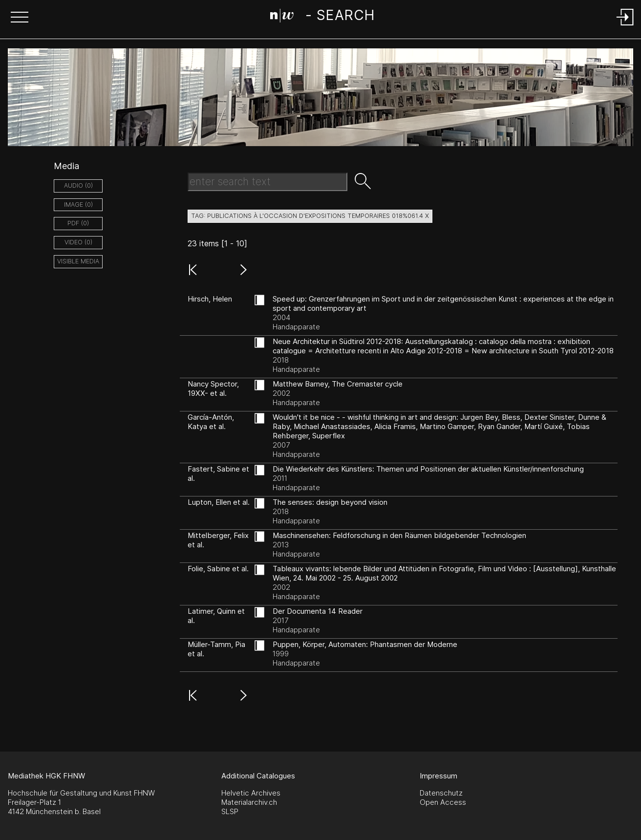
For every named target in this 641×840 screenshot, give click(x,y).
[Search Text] (267, 182)
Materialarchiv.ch (249, 802)
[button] (20, 18)
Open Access (443, 802)
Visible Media (78, 261)
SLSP (230, 811)
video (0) (78, 242)
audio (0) (78, 185)
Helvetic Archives (251, 793)
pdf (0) (78, 223)
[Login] (625, 26)
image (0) (78, 205)
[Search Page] (322, 17)
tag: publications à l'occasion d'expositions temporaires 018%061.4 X (310, 216)
